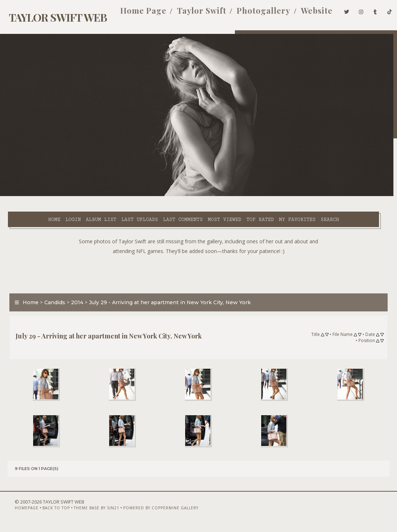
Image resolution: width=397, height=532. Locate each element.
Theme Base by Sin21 (86, 513)
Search (161, 203)
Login (53, 195)
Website (307, 14)
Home (34, 195)
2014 (73, 294)
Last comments (163, 195)
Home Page (133, 14)
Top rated (240, 195)
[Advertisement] (198, 264)
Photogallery (253, 14)
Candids (51, 294)
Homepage (16, 513)
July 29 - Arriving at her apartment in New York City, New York (166, 294)
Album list (81, 195)
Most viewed (204, 195)
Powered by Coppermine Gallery (150, 513)
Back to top (45, 513)
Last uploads (120, 195)
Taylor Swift (191, 14)
